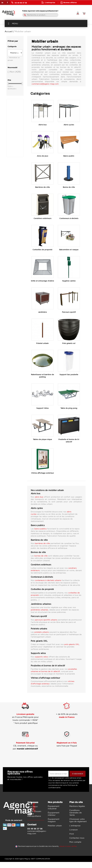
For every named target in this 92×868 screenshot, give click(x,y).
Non (15, 72)
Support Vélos (43, 408)
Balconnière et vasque (69, 250)
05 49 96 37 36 (19, 3)
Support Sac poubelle (69, 375)
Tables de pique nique (42, 439)
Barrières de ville (43, 187)
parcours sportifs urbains (46, 620)
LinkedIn (2, 3)
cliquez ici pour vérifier (68, 846)
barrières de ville (42, 543)
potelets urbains (42, 632)
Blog (47, 7)
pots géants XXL (72, 644)
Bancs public (69, 156)
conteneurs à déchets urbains (48, 580)
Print (72, 834)
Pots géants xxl (69, 343)
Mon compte (75, 842)
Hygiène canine (69, 281)
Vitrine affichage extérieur (43, 473)
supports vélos (41, 657)
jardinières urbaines (39, 610)
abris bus (39, 497)
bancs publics (40, 529)
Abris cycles (69, 125)
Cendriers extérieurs (43, 218)
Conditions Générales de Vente (75, 813)
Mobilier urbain (55, 826)
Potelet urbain (42, 343)
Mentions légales (77, 806)
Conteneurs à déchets (69, 218)
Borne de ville (69, 187)
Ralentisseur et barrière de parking (43, 376)
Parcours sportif (69, 312)
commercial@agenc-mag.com (45, 84)
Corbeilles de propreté (42, 250)
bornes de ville (41, 556)
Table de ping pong (69, 408)
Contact (61, 7)
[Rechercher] (40, 15)
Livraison (74, 830)
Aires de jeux (43, 156)
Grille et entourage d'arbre (42, 281)
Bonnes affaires (70, 2)
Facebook (7, 3)
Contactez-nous (77, 838)
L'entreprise (50, 2)
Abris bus (43, 125)
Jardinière (42, 312)
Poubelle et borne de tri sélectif (69, 441)
